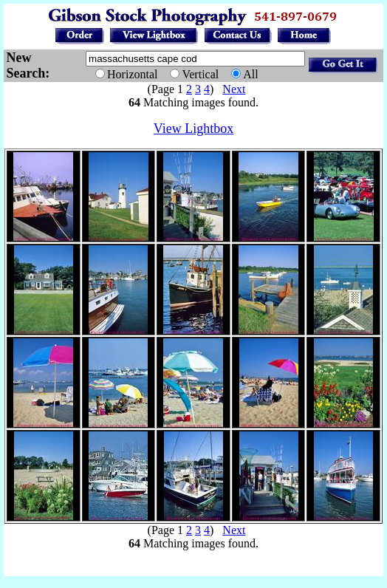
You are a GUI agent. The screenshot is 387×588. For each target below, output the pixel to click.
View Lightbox (193, 129)
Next (234, 89)
